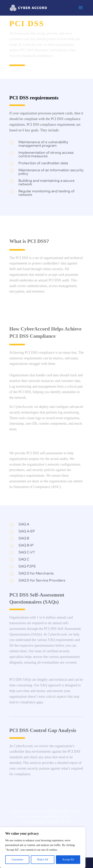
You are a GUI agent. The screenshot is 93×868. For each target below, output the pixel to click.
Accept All (68, 860)
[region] (43, 848)
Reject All (43, 860)
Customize (17, 860)
